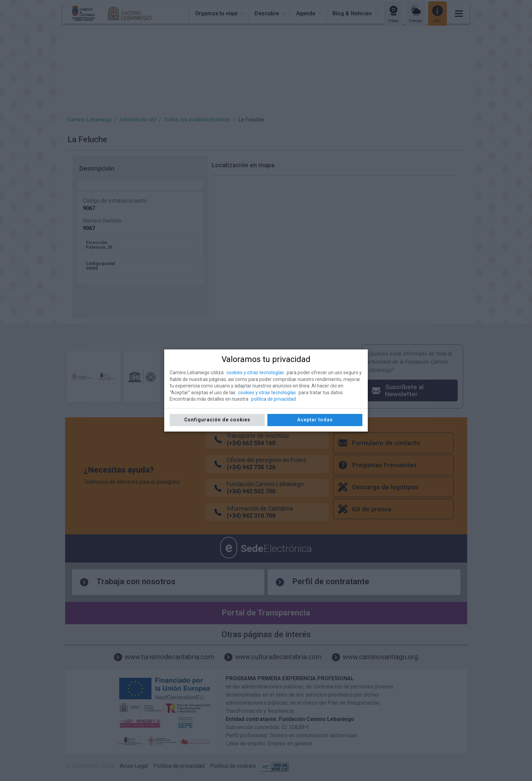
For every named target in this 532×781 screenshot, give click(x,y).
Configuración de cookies (217, 420)
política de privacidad (273, 399)
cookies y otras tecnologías (255, 373)
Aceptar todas (315, 420)
